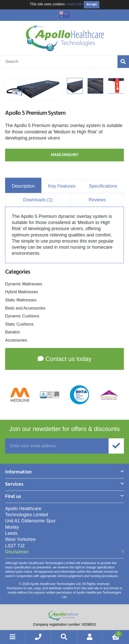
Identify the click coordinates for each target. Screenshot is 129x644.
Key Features (62, 186)
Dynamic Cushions (22, 316)
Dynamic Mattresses (24, 284)
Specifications (103, 186)
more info (75, 4)
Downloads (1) (38, 200)
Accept (91, 4)
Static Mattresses (21, 300)
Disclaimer (17, 552)
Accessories (16, 340)
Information (18, 473)
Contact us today (64, 359)
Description (23, 186)
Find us (13, 497)
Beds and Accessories (25, 308)
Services (14, 485)
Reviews (97, 200)
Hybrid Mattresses (22, 292)
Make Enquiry (64, 155)
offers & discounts (64, 429)
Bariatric (13, 332)
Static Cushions (19, 324)
